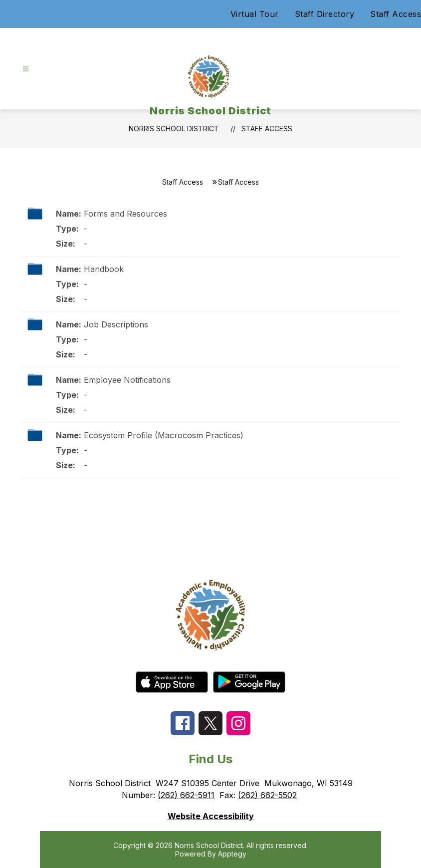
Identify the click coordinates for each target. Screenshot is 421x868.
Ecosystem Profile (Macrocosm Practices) (164, 435)
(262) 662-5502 (267, 795)
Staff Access (396, 14)
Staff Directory (325, 14)
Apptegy (232, 854)
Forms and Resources (125, 214)
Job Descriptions (116, 324)
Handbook (104, 269)
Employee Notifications (127, 380)
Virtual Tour (255, 14)
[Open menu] (26, 69)
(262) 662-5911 (186, 795)
